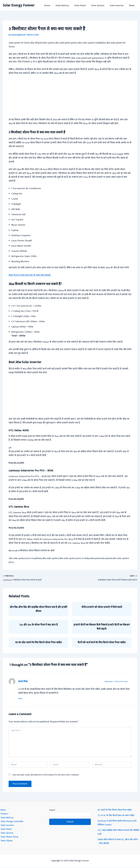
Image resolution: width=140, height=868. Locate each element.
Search (52, 810)
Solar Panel (83, 5)
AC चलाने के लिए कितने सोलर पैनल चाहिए (116, 810)
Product (5, 814)
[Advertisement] (70, 98)
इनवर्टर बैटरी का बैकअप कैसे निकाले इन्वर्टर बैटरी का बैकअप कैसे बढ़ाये (102, 627)
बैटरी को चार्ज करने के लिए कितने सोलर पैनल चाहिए (102, 642)
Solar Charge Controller (13, 822)
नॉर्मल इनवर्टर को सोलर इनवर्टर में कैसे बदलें (102, 607)
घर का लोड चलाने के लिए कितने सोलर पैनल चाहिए (38, 642)
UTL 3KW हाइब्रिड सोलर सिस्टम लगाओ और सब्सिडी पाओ (117, 833)
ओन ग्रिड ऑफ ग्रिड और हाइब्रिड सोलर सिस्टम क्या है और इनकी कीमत (38, 609)
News (132, 5)
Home (52, 5)
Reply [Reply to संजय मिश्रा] (22, 699)
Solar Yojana (7, 841)
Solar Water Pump (10, 837)
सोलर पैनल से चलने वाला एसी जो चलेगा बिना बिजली (31, 275)
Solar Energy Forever (19, 5)
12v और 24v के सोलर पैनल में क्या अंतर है (38, 625)
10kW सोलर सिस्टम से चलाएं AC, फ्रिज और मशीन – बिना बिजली (116, 842)
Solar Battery (66, 5)
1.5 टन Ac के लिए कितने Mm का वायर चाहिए (117, 816)
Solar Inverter (118, 5)
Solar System (100, 5)
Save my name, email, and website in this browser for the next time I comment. (46, 775)
